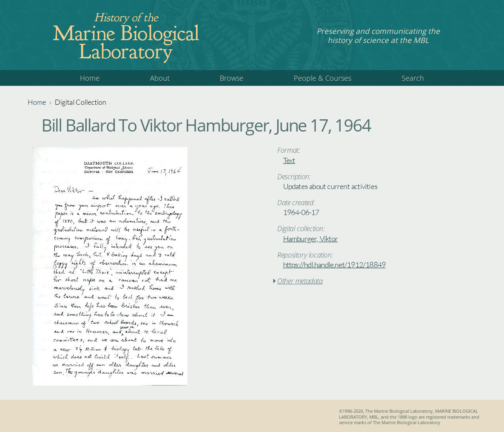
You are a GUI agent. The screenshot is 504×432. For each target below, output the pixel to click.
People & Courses (322, 78)
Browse (232, 78)
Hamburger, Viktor (310, 239)
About (160, 78)
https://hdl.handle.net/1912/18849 (334, 265)
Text (289, 160)
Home (90, 78)
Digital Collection (81, 102)
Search (413, 78)
